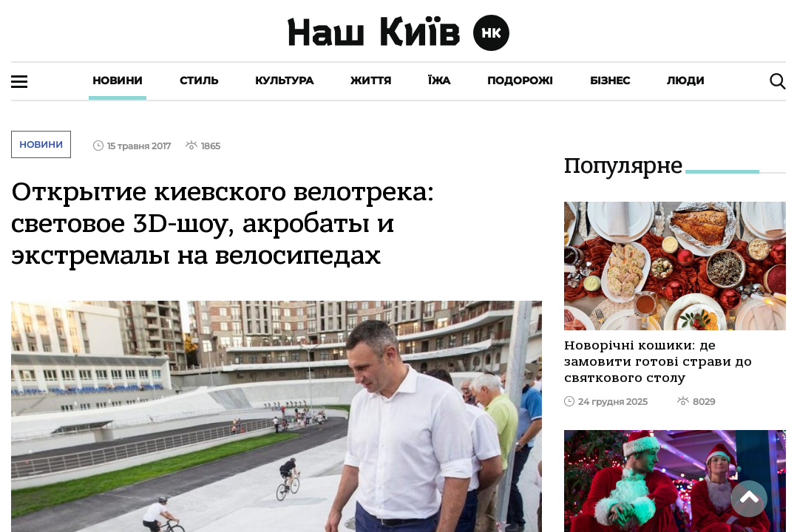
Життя (371, 81)
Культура (284, 81)
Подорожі (520, 81)
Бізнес (610, 81)
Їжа (439, 81)
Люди (686, 81)
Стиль (199, 81)
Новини (118, 81)
